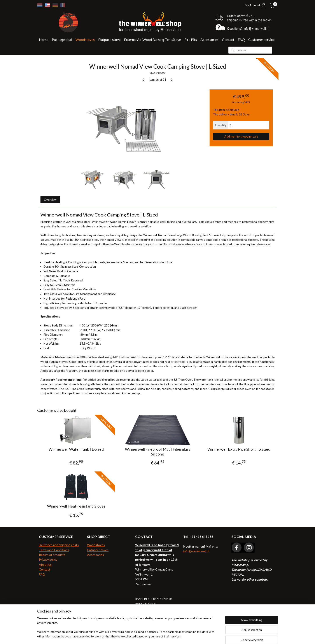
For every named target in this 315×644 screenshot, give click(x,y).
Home (44, 39)
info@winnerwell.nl (196, 551)
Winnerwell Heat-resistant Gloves (76, 506)
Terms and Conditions (54, 550)
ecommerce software (164, 636)
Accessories (209, 39)
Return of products (52, 555)
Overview (50, 200)
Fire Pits (191, 39)
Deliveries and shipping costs (59, 545)
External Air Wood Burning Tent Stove (152, 39)
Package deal (62, 39)
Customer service (261, 39)
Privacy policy (48, 559)
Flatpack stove (109, 39)
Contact (228, 39)
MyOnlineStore (200, 636)
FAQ (241, 39)
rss (149, 636)
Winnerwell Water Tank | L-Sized (76, 449)
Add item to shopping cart (241, 136)
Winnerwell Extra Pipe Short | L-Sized (239, 449)
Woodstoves (85, 39)
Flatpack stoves (98, 550)
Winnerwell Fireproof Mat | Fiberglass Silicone (157, 452)
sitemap (141, 636)
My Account (255, 5)
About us (45, 565)
